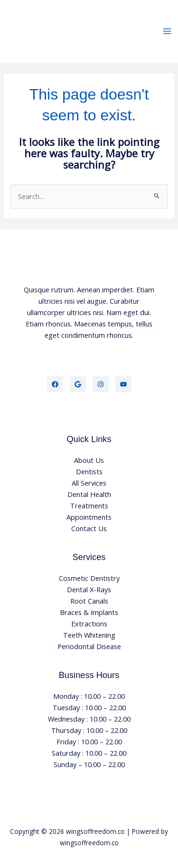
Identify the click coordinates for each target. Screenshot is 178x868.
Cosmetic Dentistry (89, 578)
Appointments (89, 517)
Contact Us (89, 528)
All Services (89, 483)
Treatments (89, 506)
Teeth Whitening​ (89, 635)
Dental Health (89, 494)
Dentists (89, 471)
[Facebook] (55, 384)
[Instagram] (101, 384)
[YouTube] (123, 384)
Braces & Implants (89, 612)
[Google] (78, 384)
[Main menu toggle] (167, 32)
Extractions (89, 624)
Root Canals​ (89, 601)
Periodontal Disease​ (89, 646)
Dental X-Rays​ (89, 589)
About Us (89, 460)
